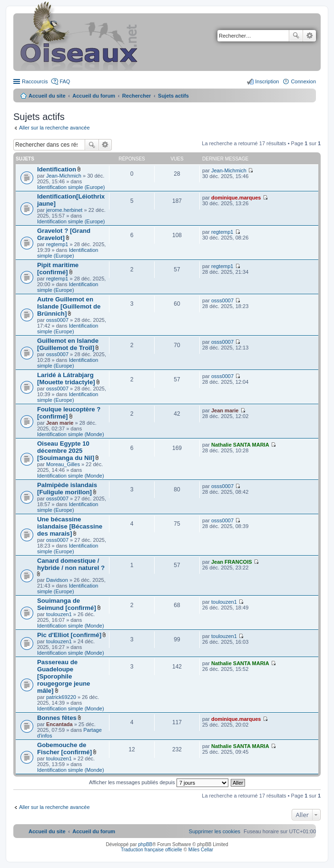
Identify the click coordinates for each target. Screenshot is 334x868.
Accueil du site (47, 96)
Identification (57, 169)
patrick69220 (61, 697)
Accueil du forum (94, 96)
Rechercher (296, 36)
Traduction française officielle (152, 850)
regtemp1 (57, 244)
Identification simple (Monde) (71, 434)
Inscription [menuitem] (267, 81)
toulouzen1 (59, 614)
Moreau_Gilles (63, 464)
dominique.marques (236, 198)
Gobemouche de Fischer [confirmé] (64, 748)
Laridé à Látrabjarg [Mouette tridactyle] (66, 379)
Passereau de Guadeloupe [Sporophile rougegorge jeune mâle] (64, 676)
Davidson (57, 580)
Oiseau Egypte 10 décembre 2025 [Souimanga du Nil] (66, 451)
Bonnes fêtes (57, 718)
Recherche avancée (309, 36)
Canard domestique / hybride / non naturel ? (71, 564)
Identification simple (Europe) (71, 187)
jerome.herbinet (64, 210)
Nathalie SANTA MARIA (240, 445)
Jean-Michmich (64, 176)
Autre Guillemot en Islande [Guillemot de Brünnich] (69, 306)
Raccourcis (35, 81)
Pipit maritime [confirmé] (58, 269)
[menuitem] (215, 831)
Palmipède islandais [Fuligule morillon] (67, 489)
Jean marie (60, 423)
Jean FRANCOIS (232, 562)
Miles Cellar (201, 850)
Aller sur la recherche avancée (54, 128)
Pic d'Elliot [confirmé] (69, 635)
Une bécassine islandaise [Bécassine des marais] (70, 526)
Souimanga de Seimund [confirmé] (67, 604)
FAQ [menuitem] (65, 81)
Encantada (59, 724)
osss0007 (57, 320)
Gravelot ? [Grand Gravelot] (64, 234)
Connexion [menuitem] (303, 81)
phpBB (145, 844)
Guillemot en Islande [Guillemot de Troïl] (68, 344)
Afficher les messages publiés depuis (159, 782)
